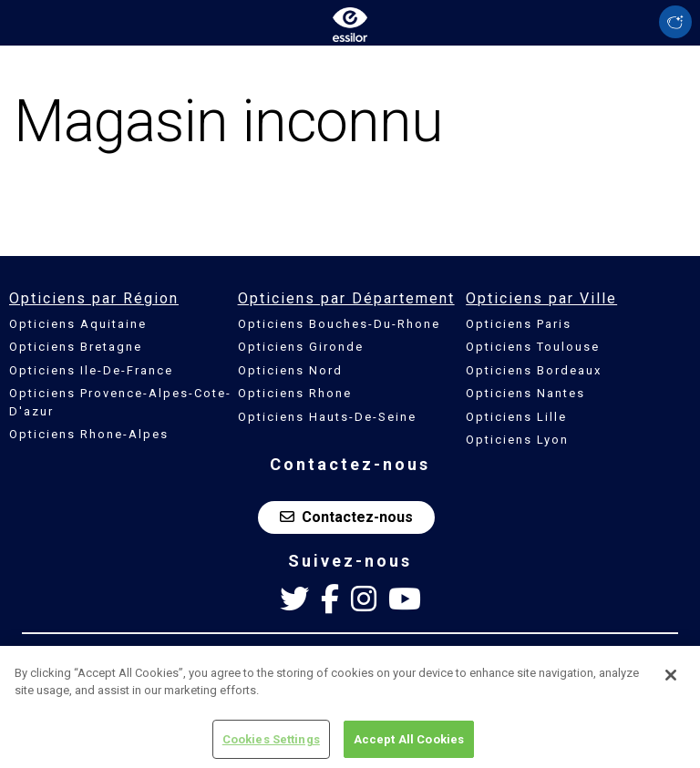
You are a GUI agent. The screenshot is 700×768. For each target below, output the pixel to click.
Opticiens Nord (290, 370)
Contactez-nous (346, 517)
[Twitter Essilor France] (294, 599)
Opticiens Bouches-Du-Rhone (339, 324)
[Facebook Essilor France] (330, 599)
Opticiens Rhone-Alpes (89, 434)
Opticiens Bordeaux (534, 370)
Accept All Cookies (409, 745)
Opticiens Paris (519, 324)
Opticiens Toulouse (533, 347)
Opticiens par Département (346, 298)
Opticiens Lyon (517, 440)
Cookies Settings (271, 745)
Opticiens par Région (94, 298)
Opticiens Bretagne (76, 347)
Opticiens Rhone (295, 393)
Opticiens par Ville (541, 298)
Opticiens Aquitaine (78, 324)
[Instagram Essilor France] (364, 599)
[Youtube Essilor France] (405, 599)
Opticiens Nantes (525, 393)
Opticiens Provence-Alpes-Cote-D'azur (120, 402)
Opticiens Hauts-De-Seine (327, 417)
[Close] (671, 681)
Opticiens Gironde (301, 347)
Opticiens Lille (516, 417)
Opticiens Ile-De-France (91, 370)
